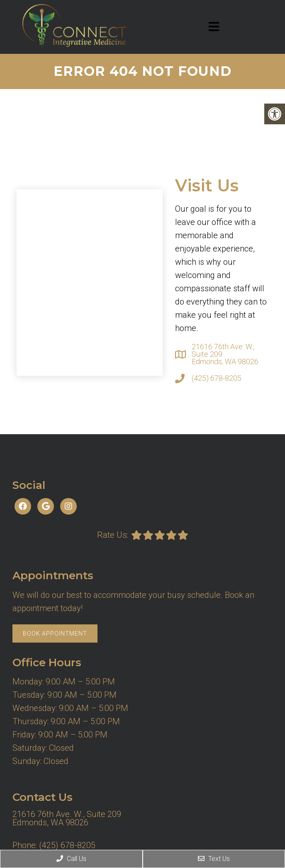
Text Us (214, 859)
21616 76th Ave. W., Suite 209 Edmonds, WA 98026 (225, 354)
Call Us (71, 859)
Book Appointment (55, 633)
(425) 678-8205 (217, 378)
